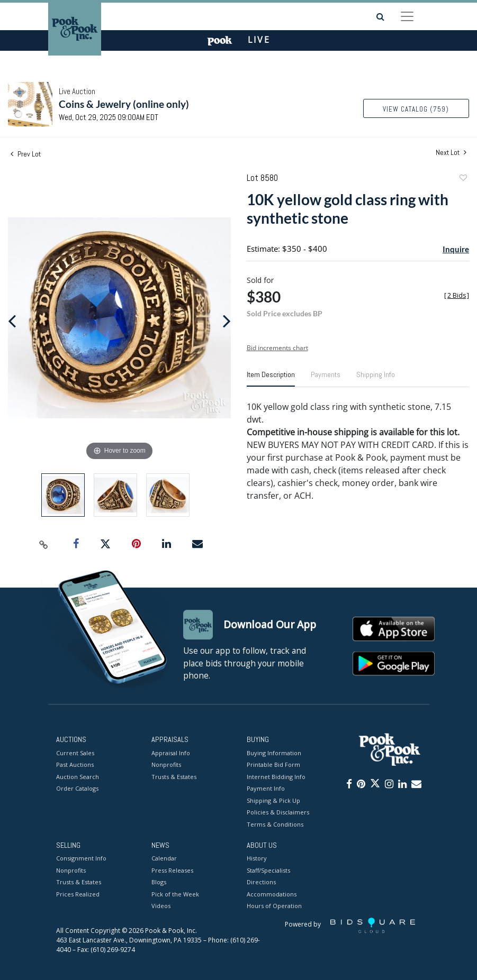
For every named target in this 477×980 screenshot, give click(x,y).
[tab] (271, 379)
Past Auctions (75, 764)
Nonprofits (166, 764)
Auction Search (78, 777)
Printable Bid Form (273, 764)
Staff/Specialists (268, 870)
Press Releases (172, 870)
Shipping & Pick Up (273, 800)
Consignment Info (81, 859)
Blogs (159, 882)
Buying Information (274, 753)
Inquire (456, 249)
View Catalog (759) (416, 109)
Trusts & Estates (174, 777)
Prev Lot (26, 154)
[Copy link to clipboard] (44, 544)
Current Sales (75, 753)
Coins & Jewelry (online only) (124, 104)
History (257, 859)
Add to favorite (463, 179)
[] (457, 295)
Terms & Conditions (275, 824)
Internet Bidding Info (276, 777)
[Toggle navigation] (407, 16)
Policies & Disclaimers (278, 812)
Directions (261, 882)
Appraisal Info (171, 753)
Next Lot (451, 153)
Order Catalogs (77, 788)
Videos (161, 906)
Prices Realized (78, 894)
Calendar (164, 859)
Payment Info (266, 788)
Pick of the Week (175, 894)
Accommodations (272, 894)
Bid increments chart (277, 348)
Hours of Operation (274, 906)
